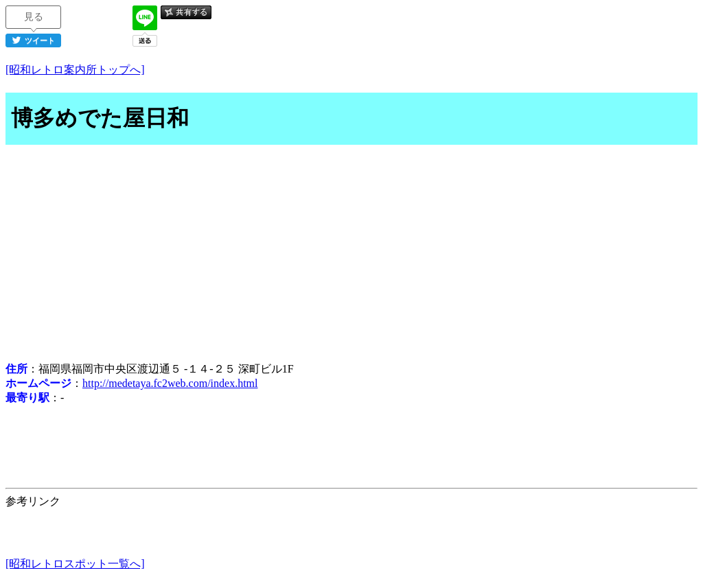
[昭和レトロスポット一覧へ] (75, 564)
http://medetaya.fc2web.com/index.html (170, 383)
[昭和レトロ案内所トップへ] (75, 70)
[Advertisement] (351, 255)
